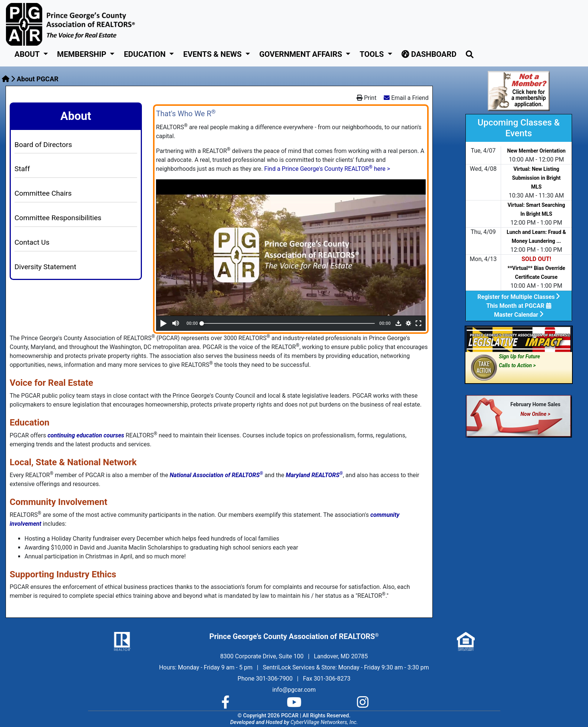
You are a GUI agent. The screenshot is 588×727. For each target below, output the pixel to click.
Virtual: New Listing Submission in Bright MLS (536, 178)
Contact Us (32, 242)
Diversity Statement (45, 267)
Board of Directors (43, 145)
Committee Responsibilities (58, 218)
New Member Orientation (536, 151)
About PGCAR (38, 79)
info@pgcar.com (294, 690)
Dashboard (429, 54)
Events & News (213, 54)
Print (366, 98)
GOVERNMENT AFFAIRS (302, 54)
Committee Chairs (43, 193)
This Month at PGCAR (519, 306)
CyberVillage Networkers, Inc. (324, 722)
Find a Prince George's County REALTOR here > (327, 169)
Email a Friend (410, 98)
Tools (373, 54)
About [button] (28, 54)
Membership (83, 54)
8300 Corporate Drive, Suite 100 (262, 656)
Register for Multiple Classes (519, 297)
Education (146, 54)
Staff (22, 169)
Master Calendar (519, 315)
